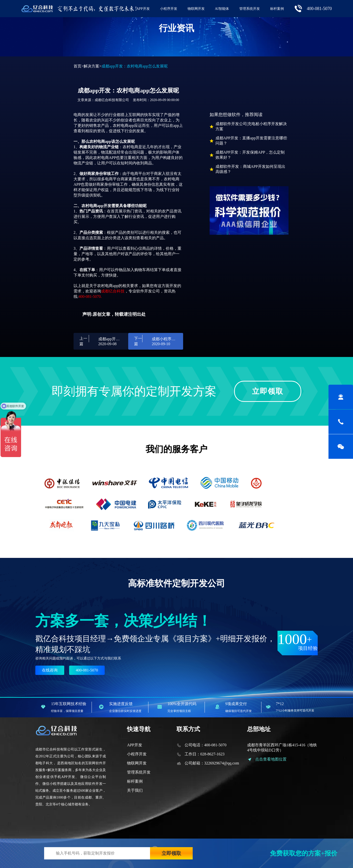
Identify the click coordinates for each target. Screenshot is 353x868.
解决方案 (91, 66)
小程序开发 (169, 9)
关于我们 (135, 790)
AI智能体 (222, 9)
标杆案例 (277, 9)
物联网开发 (196, 9)
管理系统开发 (250, 9)
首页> (79, 66)
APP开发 (143, 9)
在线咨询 (50, 670)
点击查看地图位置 (271, 759)
